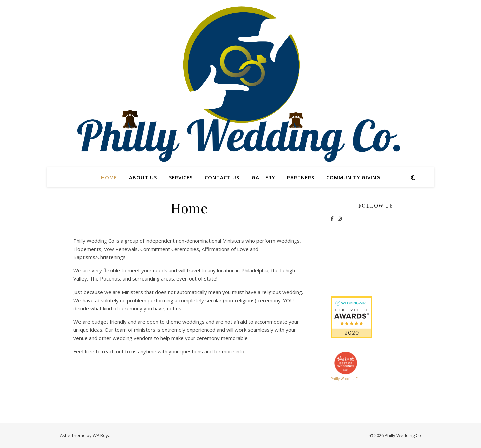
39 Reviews (376, 271)
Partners (301, 177)
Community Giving (353, 177)
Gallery (263, 177)
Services (181, 177)
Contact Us (222, 177)
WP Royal (102, 435)
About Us (143, 177)
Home (109, 177)
